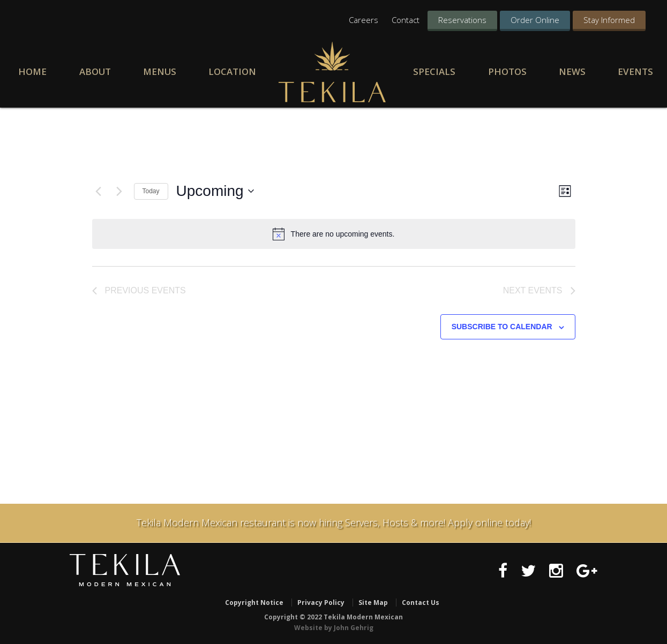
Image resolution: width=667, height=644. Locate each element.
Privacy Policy (321, 603)
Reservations (462, 20)
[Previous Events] (99, 191)
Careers (364, 20)
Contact (406, 20)
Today (151, 191)
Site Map (373, 603)
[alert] (334, 234)
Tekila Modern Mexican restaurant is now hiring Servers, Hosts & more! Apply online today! (334, 522)
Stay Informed (609, 20)
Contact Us (421, 603)
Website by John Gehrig (334, 627)
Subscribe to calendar (502, 327)
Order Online (535, 20)
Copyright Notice (254, 603)
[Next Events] (119, 191)
